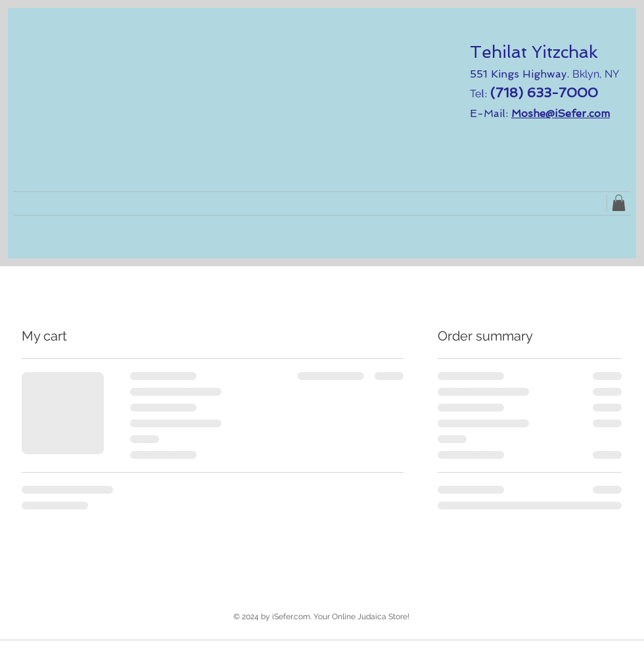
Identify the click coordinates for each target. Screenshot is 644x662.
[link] (619, 203)
